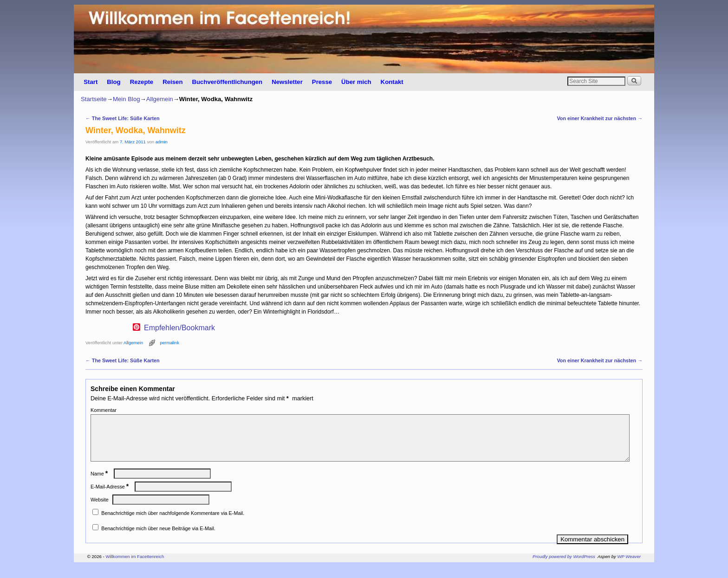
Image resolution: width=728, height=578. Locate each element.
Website (100, 511)
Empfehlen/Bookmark (179, 328)
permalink (169, 343)
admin (162, 142)
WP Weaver (629, 568)
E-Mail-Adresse (110, 498)
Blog (114, 82)
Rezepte (142, 82)
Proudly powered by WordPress (564, 568)
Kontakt (392, 82)
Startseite (94, 99)
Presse (322, 82)
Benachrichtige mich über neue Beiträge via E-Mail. (158, 539)
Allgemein (160, 99)
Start (91, 82)
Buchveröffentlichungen (227, 82)
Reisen (172, 82)
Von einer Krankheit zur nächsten (600, 118)
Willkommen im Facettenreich (135, 568)
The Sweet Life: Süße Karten (123, 118)
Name (100, 485)
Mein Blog (127, 99)
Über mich (356, 82)
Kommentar (104, 410)
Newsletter (287, 82)
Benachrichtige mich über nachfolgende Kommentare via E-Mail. (173, 524)
